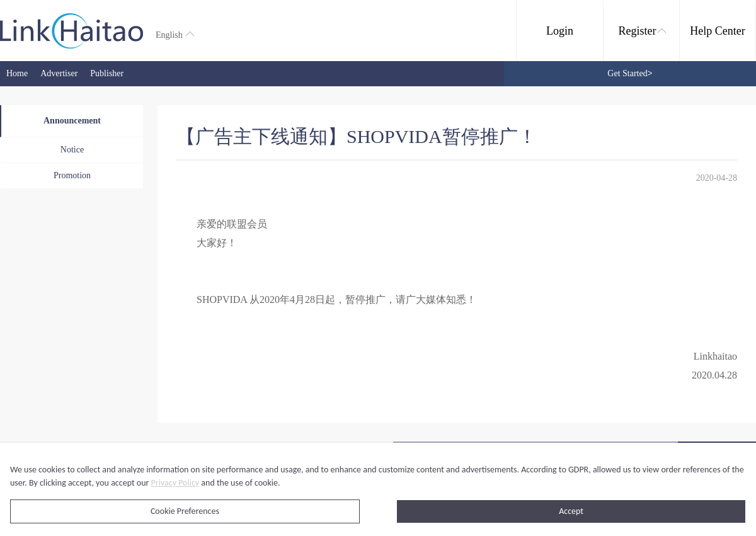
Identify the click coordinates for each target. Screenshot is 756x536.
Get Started (630, 73)
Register (642, 31)
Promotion (72, 175)
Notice (72, 150)
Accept (571, 511)
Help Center (717, 31)
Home (17, 73)
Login (560, 31)
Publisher (107, 73)
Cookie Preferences (185, 511)
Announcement (72, 121)
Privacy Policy (175, 483)
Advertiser (59, 73)
